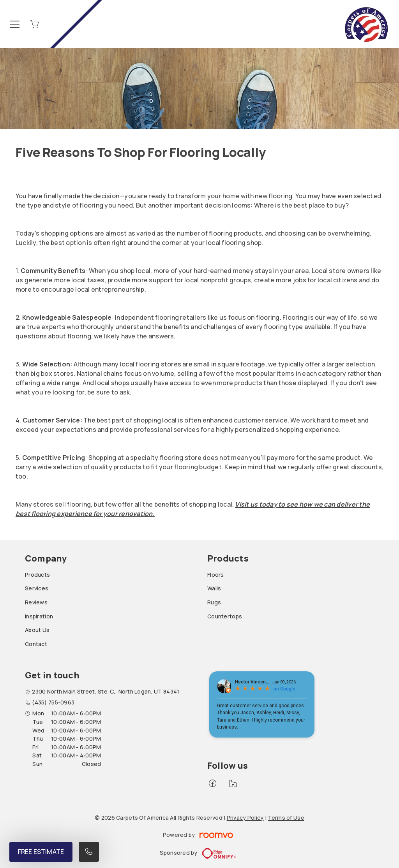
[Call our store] (89, 852)
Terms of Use (286, 818)
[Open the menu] (15, 24)
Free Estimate (41, 852)
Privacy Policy (245, 818)
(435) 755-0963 (53, 702)
